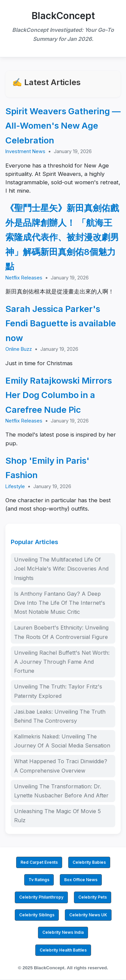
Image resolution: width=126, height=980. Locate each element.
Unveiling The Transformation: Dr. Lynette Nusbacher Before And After (61, 791)
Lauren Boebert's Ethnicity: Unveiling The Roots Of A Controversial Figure (61, 632)
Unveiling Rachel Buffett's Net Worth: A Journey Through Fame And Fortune (62, 662)
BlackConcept (63, 16)
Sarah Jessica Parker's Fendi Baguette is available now (61, 323)
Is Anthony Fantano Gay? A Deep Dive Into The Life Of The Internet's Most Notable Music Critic (60, 603)
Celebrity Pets (93, 897)
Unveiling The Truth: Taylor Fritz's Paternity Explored (58, 691)
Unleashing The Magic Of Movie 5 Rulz (57, 816)
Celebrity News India (63, 932)
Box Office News (81, 880)
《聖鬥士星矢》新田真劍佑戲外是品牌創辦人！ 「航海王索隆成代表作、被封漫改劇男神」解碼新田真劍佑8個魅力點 (62, 237)
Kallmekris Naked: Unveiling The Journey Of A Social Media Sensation (62, 741)
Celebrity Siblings (37, 915)
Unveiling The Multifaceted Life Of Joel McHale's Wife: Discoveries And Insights (61, 569)
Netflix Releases (24, 278)
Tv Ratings (39, 880)
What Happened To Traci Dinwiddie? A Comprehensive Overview (61, 766)
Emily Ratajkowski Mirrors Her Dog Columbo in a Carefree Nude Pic (59, 395)
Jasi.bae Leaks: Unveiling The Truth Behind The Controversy (60, 716)
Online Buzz (19, 349)
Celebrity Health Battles (63, 950)
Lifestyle (15, 486)
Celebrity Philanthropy (41, 897)
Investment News (25, 151)
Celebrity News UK (88, 915)
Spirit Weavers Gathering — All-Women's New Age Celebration (63, 126)
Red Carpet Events (39, 862)
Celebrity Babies (89, 862)
